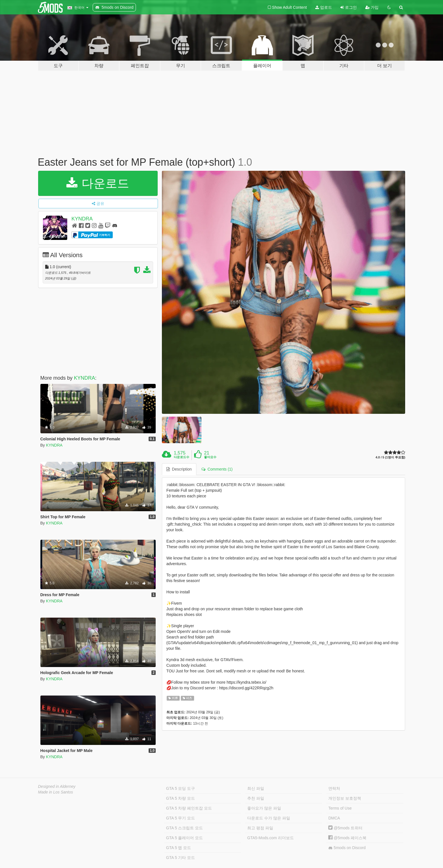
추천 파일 (256, 798)
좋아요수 (210, 457)
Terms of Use (340, 808)
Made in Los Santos (56, 792)
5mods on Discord (347, 848)
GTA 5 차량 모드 (181, 798)
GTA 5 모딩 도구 (181, 788)
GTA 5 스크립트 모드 (184, 828)
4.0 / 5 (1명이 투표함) (390, 457)
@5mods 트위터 (345, 828)
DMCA (334, 818)
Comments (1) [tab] (217, 469)
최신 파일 (256, 788)
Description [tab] (179, 469)
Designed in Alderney (57, 786)
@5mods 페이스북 (347, 838)
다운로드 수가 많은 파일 (269, 818)
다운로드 (98, 183)
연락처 (334, 788)
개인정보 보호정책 (345, 798)
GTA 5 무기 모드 (181, 818)
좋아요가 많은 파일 (264, 808)
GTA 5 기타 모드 (181, 858)
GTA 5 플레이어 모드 (184, 838)
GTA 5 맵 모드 (179, 848)
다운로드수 (182, 457)
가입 (372, 7)
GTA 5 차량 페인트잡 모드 (189, 808)
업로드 (324, 7)
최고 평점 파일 (260, 828)
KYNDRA (82, 219)
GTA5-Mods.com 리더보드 (271, 838)
